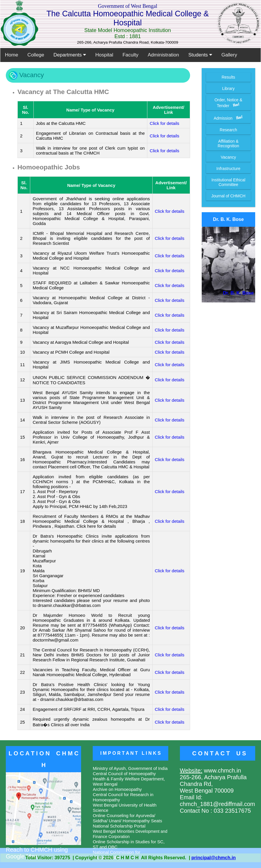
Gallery (229, 55)
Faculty (130, 55)
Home (11, 55)
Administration (163, 55)
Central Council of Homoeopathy (124, 774)
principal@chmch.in (214, 858)
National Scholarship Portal (119, 826)
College (36, 55)
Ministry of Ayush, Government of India (130, 768)
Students (200, 55)
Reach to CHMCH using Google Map (43, 850)
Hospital (104, 55)
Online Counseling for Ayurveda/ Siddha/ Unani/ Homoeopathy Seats (127, 818)
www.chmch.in (222, 770)
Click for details (165, 123)
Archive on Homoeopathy (117, 789)
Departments (70, 55)
